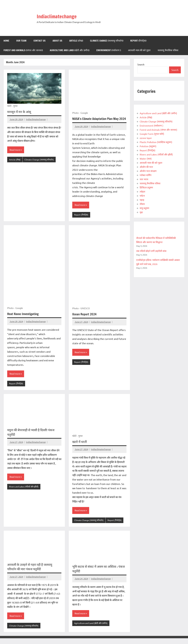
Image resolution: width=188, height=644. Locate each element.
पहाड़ (142, 200)
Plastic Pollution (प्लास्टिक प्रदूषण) (156, 142)
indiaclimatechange (36, 119)
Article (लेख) (76, 41)
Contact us (40, 41)
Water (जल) (146, 158)
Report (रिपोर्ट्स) (138, 41)
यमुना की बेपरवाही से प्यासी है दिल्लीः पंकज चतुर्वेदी (33, 437)
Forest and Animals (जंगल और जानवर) (23, 50)
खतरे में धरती (80, 447)
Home (6, 41)
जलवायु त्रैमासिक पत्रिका (168, 50)
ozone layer (146, 138)
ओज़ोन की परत (146, 167)
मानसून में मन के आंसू (20, 112)
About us (57, 41)
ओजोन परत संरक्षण (148, 171)
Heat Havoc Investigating (24, 319)
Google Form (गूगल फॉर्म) (152, 134)
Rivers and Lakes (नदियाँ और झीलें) (25, 492)
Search (141, 64)
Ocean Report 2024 (85, 319)
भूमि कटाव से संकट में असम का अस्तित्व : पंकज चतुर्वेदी (96, 574)
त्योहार (142, 191)
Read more (15, 150)
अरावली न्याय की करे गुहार (139, 50)
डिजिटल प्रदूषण (146, 187)
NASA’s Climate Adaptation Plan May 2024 (96, 121)
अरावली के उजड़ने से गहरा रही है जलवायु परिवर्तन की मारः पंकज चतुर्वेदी (31, 572)
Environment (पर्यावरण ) (109, 50)
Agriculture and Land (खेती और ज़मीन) (70, 50)
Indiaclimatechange (61, 16)
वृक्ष (141, 212)
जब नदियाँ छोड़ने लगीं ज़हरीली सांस (151, 251)
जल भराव (144, 179)
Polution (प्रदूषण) (148, 146)
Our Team (21, 41)
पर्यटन (142, 196)
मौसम (142, 204)
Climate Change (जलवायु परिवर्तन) (107, 41)
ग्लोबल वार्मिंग (146, 175)
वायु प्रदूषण (144, 208)
